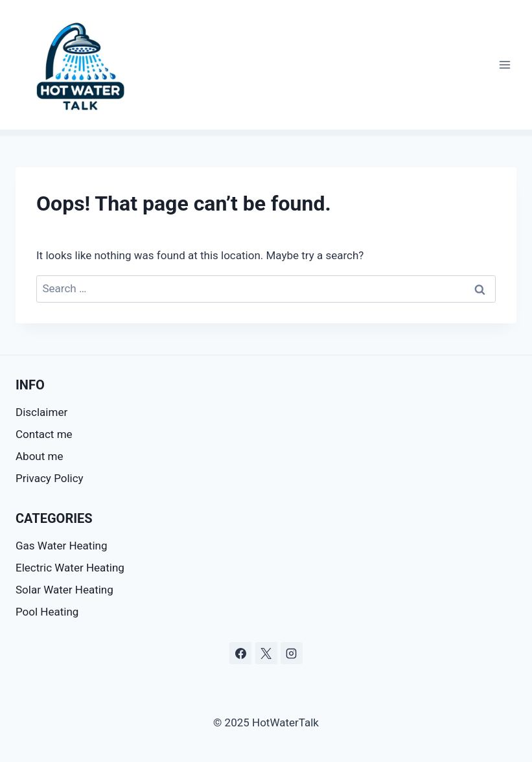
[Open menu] (504, 64)
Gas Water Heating (61, 546)
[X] (266, 653)
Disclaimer (43, 412)
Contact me (44, 434)
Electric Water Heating (70, 568)
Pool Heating (47, 612)
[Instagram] (292, 653)
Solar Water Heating (64, 590)
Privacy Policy (50, 478)
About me (39, 456)
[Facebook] (240, 653)
